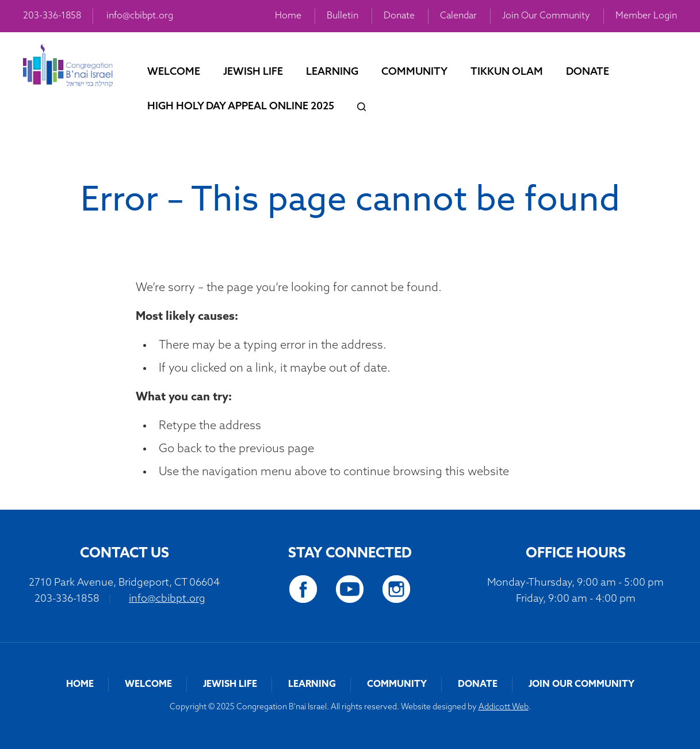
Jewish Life (253, 72)
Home (288, 16)
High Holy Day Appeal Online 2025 (241, 107)
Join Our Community (546, 16)
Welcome (174, 72)
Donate (399, 16)
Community (414, 72)
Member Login (646, 16)
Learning (332, 72)
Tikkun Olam (507, 72)
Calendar (458, 16)
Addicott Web (504, 707)
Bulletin (343, 16)
